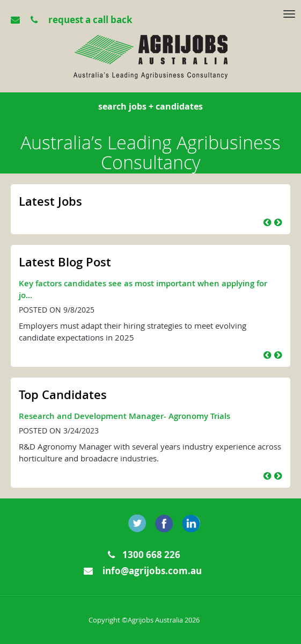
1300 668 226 (144, 555)
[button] (267, 222)
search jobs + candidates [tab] (150, 106)
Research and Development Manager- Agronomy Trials (124, 416)
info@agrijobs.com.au (143, 571)
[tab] (152, 16)
